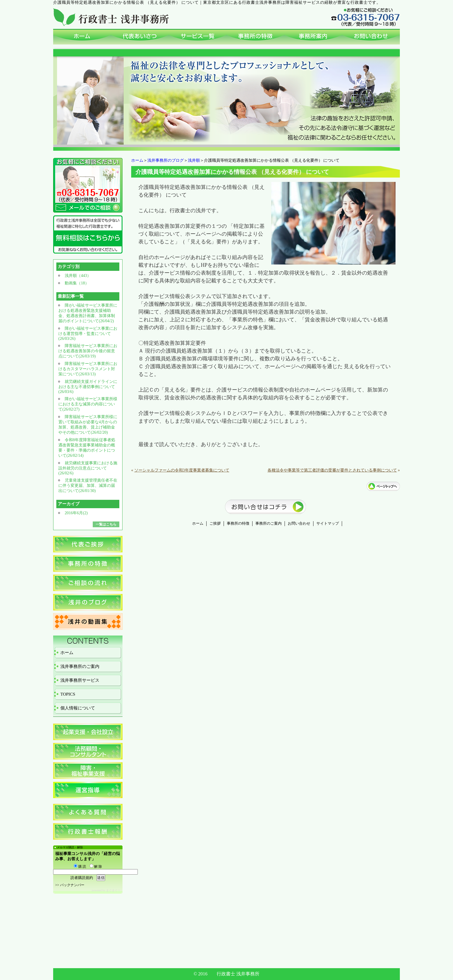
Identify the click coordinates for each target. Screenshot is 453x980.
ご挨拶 (215, 523)
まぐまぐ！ (113, 890)
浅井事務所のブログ (166, 160)
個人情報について (78, 708)
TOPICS (68, 694)
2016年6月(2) (76, 513)
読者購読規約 (82, 878)
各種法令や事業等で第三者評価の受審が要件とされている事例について (332, 470)
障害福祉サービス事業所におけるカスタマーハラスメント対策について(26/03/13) (88, 369)
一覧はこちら (106, 524)
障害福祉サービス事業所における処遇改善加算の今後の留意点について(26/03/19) (88, 351)
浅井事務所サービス (80, 680)
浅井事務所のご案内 (80, 666)
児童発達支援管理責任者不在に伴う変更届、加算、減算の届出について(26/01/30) (88, 486)
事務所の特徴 (238, 523)
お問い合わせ (299, 523)
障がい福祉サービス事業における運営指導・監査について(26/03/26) (88, 334)
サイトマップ (328, 523)
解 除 (96, 867)
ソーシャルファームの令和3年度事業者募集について (182, 470)
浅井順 (194, 160)
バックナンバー (72, 885)
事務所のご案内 (269, 523)
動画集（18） (77, 283)
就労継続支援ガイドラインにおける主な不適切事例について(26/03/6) (88, 387)
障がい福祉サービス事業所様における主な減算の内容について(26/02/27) (88, 404)
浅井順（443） (78, 276)
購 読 (80, 867)
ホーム (137, 160)
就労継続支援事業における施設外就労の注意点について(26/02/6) (88, 468)
